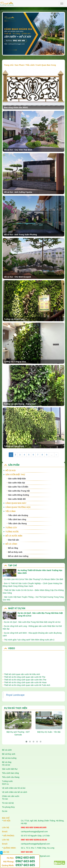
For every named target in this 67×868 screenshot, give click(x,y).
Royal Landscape (15, 695)
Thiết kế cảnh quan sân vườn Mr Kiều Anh (22, 674)
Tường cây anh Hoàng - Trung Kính (20, 404)
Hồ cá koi (6, 765)
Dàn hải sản (14, 540)
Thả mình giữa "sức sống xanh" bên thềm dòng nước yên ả (29, 640)
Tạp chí (12, 565)
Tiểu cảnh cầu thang (17, 524)
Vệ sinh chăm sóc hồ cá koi (14, 788)
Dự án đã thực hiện (16, 708)
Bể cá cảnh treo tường (18, 556)
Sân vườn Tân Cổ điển (18, 487)
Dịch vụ (5, 784)
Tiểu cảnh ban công (17, 519)
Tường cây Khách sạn (14, 319)
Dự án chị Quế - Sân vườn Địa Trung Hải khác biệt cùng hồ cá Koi (32, 622)
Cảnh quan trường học (18, 507)
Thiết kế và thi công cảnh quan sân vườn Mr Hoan (25, 682)
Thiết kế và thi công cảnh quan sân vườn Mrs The (25, 680)
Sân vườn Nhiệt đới (17, 499)
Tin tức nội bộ (8, 803)
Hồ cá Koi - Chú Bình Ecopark (18, 277)
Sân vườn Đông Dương (19, 495)
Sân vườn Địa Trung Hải (19, 491)
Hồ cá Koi (10, 470)
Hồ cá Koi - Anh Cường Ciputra (18, 192)
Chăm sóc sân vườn (11, 796)
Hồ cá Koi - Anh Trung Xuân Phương (20, 235)
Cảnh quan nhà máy (16, 503)
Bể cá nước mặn (14, 536)
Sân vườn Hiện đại (17, 483)
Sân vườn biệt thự (15, 475)
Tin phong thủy (8, 807)
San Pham (19, 65)
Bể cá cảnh (11, 544)
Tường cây (11, 528)
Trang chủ (9, 65)
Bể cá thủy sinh (15, 552)
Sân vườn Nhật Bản (17, 479)
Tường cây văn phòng (14, 446)
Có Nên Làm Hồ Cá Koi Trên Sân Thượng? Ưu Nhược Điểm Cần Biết (34, 579)
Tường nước (12, 532)
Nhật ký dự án (17, 608)
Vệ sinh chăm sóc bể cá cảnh (15, 792)
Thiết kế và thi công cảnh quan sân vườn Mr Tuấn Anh (27, 685)
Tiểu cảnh (30, 65)
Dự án (5, 811)
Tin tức (5, 799)
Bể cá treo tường (9, 758)
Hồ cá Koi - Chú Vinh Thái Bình (18, 150)
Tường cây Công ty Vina (15, 362)
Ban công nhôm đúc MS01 (16, 107)
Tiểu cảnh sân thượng (18, 515)
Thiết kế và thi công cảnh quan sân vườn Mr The (25, 677)
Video (12, 648)
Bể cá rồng (13, 548)
